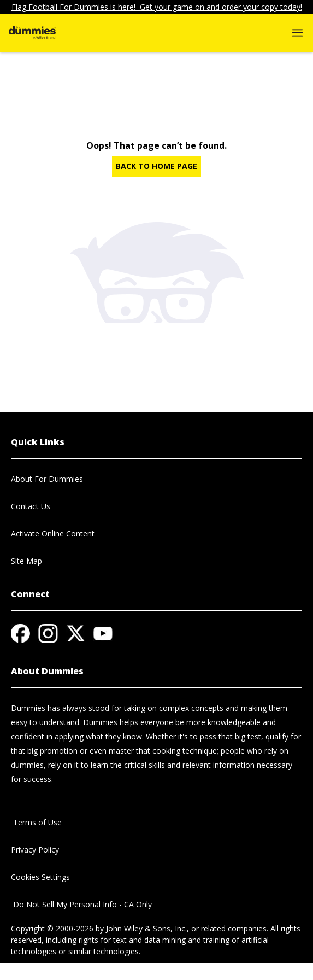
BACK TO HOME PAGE (156, 166)
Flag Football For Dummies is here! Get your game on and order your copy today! (157, 7)
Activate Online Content (53, 533)
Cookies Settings (40, 877)
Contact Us (31, 506)
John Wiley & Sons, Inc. (146, 928)
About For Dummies (47, 479)
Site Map (26, 561)
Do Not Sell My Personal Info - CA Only (81, 904)
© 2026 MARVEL (40, 974)
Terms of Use (36, 822)
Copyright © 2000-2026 (52, 928)
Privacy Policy (35, 850)
